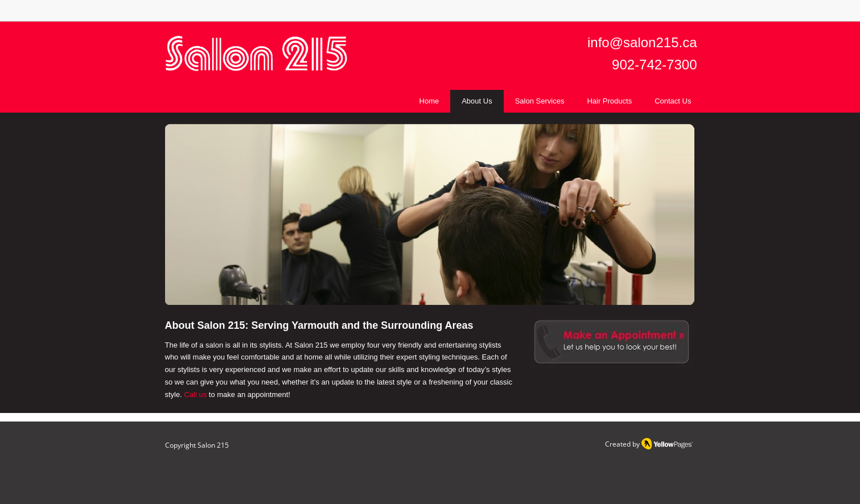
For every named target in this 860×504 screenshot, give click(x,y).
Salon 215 (213, 445)
